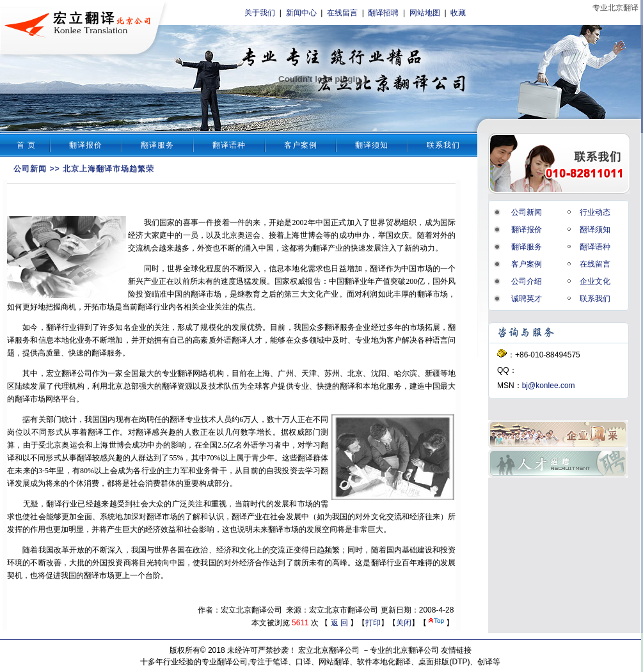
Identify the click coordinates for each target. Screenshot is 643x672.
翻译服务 (157, 145)
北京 (230, 235)
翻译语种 (229, 145)
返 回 (339, 623)
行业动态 (595, 212)
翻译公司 (77, 373)
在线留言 (342, 13)
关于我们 (260, 13)
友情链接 (456, 650)
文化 (315, 294)
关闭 (404, 623)
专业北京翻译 (615, 8)
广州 (285, 373)
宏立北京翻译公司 (329, 650)
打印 (373, 623)
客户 (394, 340)
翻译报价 (86, 145)
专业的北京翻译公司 (404, 650)
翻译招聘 (383, 13)
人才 (255, 340)
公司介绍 (527, 281)
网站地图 (425, 13)
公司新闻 (30, 169)
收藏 (458, 13)
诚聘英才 (527, 299)
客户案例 (301, 145)
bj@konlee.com (549, 386)
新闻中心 (301, 13)
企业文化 (595, 281)
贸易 (393, 223)
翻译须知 (372, 145)
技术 (216, 386)
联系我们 (443, 145)
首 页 (26, 145)
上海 (292, 235)
